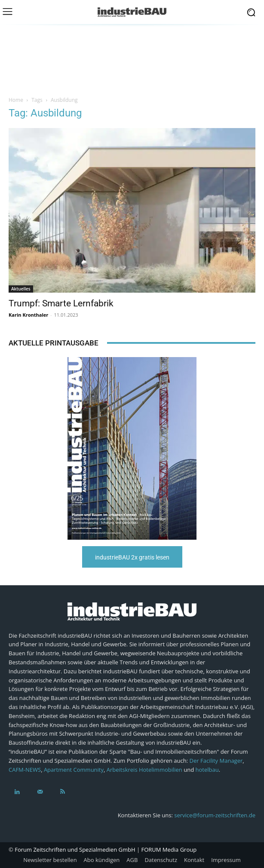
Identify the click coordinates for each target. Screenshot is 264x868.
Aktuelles (21, 289)
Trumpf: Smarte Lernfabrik (61, 303)
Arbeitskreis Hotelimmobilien (144, 770)
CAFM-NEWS (25, 770)
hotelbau (207, 770)
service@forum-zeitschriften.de (215, 815)
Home (16, 100)
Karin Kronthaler (28, 315)
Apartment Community (74, 770)
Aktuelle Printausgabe (54, 343)
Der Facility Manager (216, 761)
